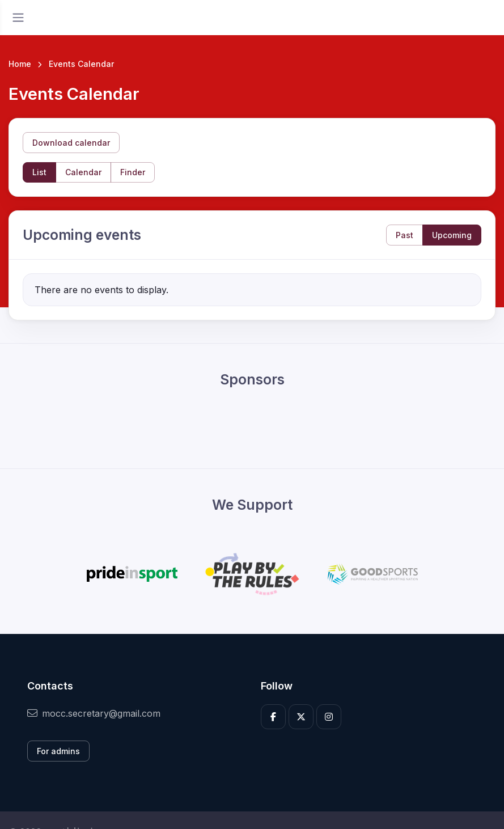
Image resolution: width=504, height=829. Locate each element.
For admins (58, 751)
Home (20, 64)
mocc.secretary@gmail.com (94, 713)
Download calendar (71, 143)
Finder (133, 172)
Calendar (83, 172)
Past (405, 235)
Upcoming (452, 235)
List (39, 172)
